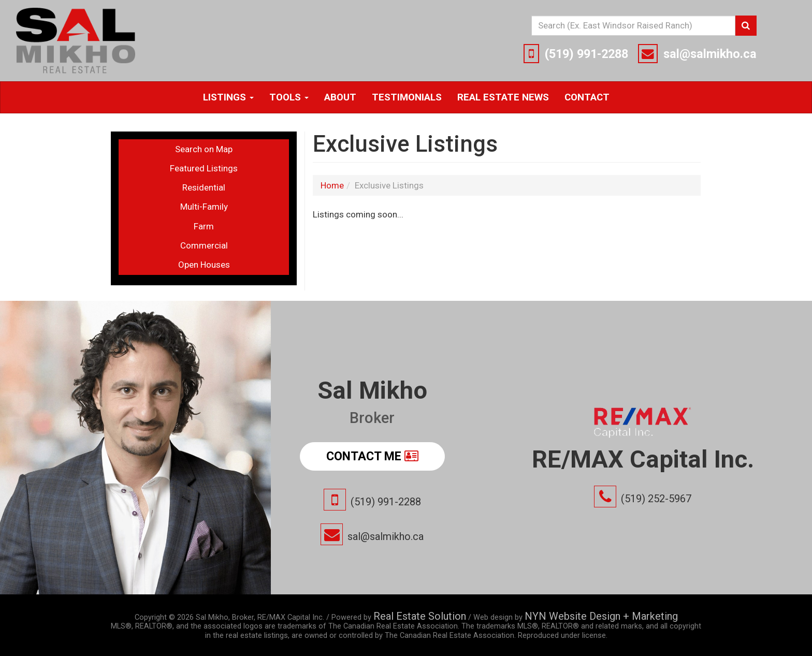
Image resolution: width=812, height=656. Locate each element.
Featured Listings (204, 168)
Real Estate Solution (420, 616)
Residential (204, 187)
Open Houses (204, 265)
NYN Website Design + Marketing (601, 616)
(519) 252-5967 (656, 499)
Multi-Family (204, 207)
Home (332, 185)
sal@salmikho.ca (710, 54)
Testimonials (407, 97)
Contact (587, 97)
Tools (289, 97)
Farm (204, 226)
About (340, 97)
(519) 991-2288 (586, 54)
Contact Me (372, 456)
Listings (228, 97)
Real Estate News (503, 97)
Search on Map (204, 149)
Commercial (204, 245)
